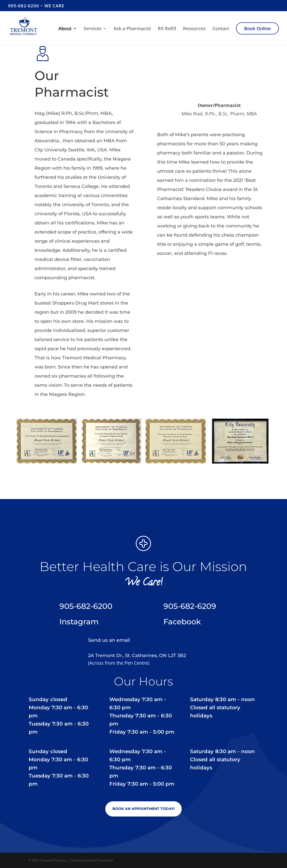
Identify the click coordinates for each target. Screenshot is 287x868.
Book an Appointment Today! (143, 809)
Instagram (79, 622)
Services (92, 29)
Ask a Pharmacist (132, 29)
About (65, 29)
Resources (194, 29)
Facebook (182, 622)
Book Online (257, 28)
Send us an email (109, 640)
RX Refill (167, 29)
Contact (221, 29)
